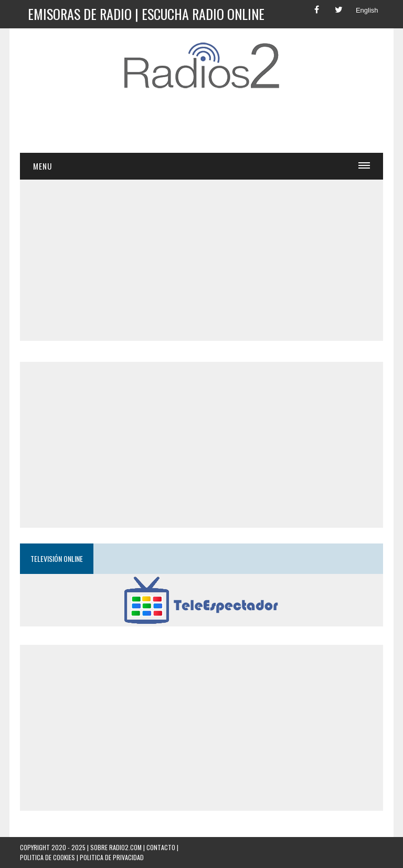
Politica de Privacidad (112, 857)
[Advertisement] (211, 126)
